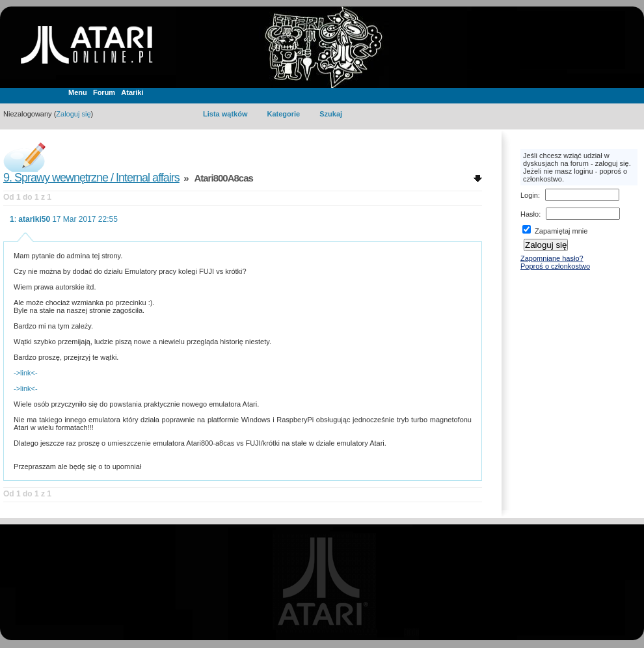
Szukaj (331, 114)
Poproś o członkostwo (555, 266)
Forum (104, 92)
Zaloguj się (73, 114)
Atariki (132, 92)
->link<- (26, 373)
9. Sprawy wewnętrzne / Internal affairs (91, 178)
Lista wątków (225, 114)
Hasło (530, 214)
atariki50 (34, 219)
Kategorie (283, 114)
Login (529, 195)
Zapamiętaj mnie (555, 231)
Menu (78, 92)
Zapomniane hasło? (552, 258)
